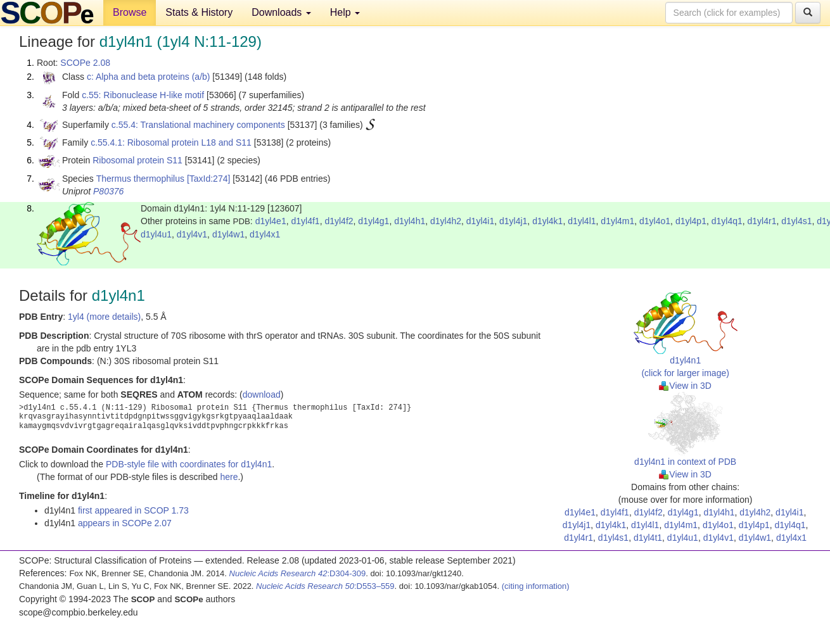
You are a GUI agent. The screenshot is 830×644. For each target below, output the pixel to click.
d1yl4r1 (762, 221)
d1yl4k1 (547, 221)
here (229, 477)
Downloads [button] (281, 12)
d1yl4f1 (305, 221)
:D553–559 (325, 586)
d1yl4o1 (655, 221)
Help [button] (345, 12)
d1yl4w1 (228, 234)
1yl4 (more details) (104, 317)
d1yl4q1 (727, 221)
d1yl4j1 (513, 221)
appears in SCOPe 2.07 (125, 523)
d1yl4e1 (271, 221)
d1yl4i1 (480, 221)
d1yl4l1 (582, 221)
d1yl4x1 (265, 234)
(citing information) (536, 586)
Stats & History (199, 12)
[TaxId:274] (209, 179)
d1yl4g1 (373, 221)
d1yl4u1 (156, 234)
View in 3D (685, 386)
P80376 (108, 191)
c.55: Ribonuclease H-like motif (143, 95)
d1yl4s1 (796, 221)
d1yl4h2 (446, 221)
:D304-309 (298, 573)
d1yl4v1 (192, 234)
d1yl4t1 (648, 538)
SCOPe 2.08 (85, 63)
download (262, 395)
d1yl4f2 (339, 221)
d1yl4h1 (410, 221)
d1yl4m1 (617, 221)
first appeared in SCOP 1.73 (133, 510)
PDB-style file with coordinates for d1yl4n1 (189, 464)
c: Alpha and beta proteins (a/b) (149, 77)
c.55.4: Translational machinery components (198, 125)
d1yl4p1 (691, 221)
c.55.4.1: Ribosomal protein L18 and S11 (171, 142)
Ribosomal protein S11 (137, 160)
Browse (130, 12)
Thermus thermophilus (140, 179)
